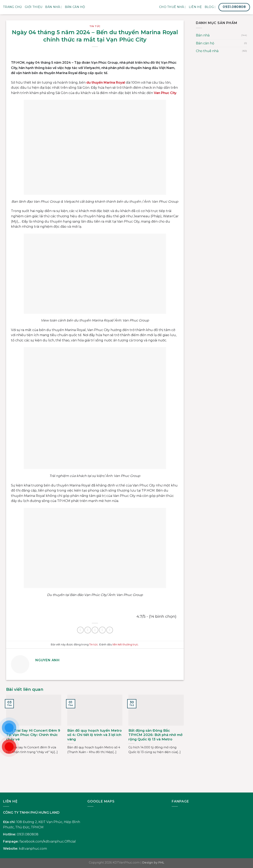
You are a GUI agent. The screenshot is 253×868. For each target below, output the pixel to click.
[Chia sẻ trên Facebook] (80, 630)
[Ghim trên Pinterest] (102, 630)
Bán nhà (53, 7)
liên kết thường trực (125, 644)
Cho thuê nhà (173, 7)
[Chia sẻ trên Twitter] (88, 630)
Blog (210, 7)
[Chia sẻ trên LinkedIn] (110, 630)
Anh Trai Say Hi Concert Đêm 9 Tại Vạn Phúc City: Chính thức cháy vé (33, 735)
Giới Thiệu (34, 7)
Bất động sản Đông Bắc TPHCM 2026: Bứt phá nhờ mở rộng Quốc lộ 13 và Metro (155, 735)
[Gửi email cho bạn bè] (95, 630)
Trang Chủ (12, 7)
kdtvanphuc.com (33, 849)
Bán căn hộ (205, 43)
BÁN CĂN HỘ (75, 7)
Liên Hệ (195, 7)
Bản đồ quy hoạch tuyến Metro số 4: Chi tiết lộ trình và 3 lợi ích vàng (94, 735)
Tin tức (95, 26)
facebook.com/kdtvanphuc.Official (48, 841)
